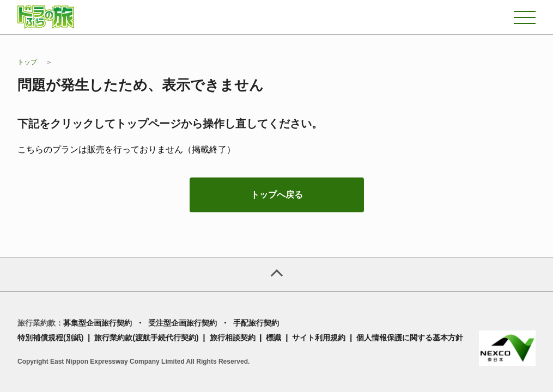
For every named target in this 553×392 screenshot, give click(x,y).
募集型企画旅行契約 (98, 323)
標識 (274, 338)
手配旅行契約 (256, 323)
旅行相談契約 (233, 338)
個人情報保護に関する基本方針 (410, 338)
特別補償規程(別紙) (50, 338)
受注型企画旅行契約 (183, 323)
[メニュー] (525, 17)
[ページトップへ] (276, 274)
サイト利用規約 (319, 338)
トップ (27, 62)
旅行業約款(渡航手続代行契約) (146, 338)
